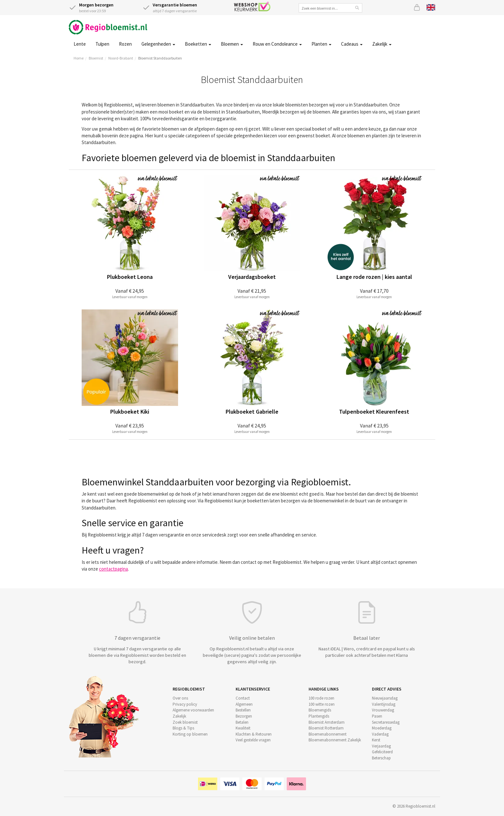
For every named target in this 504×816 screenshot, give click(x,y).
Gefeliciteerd (382, 752)
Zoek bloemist (185, 722)
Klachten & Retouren (254, 734)
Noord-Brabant (121, 58)
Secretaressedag (386, 722)
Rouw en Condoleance (277, 44)
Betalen (242, 722)
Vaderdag (380, 734)
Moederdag (382, 728)
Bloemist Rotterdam (326, 728)
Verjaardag (381, 746)
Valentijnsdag (384, 704)
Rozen (125, 44)
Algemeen (244, 704)
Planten (321, 44)
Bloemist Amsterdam (327, 722)
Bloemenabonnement (328, 734)
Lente (80, 44)
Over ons (180, 698)
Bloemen (232, 44)
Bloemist (96, 58)
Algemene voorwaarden (193, 710)
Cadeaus (352, 44)
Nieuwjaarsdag (385, 698)
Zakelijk (382, 44)
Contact (243, 698)
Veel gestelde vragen (253, 740)
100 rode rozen (321, 698)
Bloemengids (320, 710)
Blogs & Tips (183, 728)
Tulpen (102, 44)
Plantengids (319, 716)
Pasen (377, 716)
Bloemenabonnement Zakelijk (335, 740)
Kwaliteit (243, 728)
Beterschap (381, 758)
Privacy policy (185, 704)
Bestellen (243, 710)
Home (79, 58)
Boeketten (198, 44)
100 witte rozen (322, 704)
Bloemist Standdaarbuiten (160, 58)
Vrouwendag (383, 710)
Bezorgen (244, 716)
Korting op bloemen (190, 734)
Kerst (376, 740)
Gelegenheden (158, 44)
